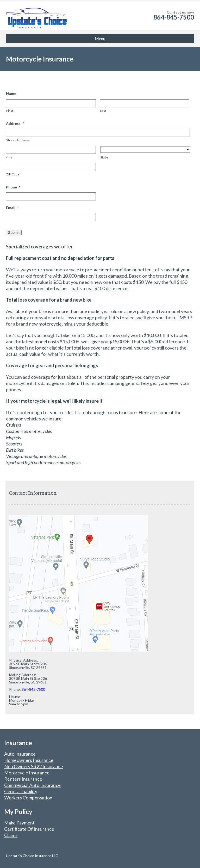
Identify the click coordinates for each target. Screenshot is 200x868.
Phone (13, 187)
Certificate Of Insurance (29, 829)
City (9, 157)
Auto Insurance (20, 754)
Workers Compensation (28, 798)
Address (15, 123)
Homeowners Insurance (29, 760)
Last (103, 111)
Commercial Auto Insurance (32, 785)
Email (12, 208)
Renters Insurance (23, 779)
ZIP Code (13, 174)
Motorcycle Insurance (27, 773)
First (10, 111)
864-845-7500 (174, 17)
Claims (11, 835)
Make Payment (19, 823)
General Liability (21, 791)
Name (11, 93)
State (104, 157)
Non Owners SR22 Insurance (34, 766)
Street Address (18, 140)
